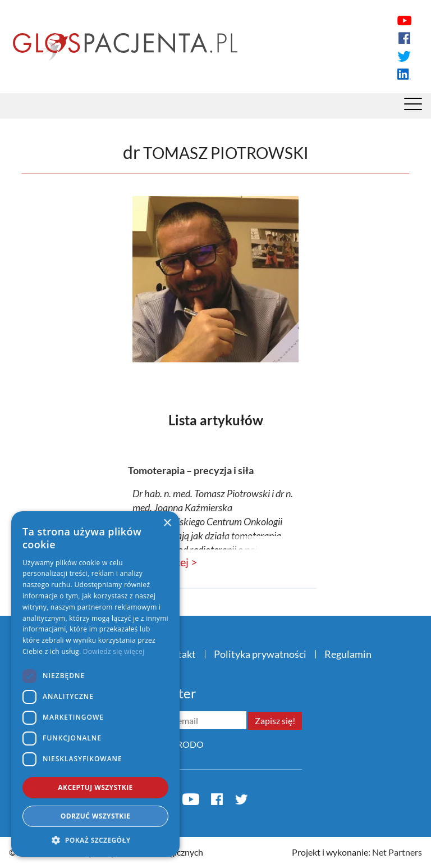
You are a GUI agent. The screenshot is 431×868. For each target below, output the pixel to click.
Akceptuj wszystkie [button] (95, 787)
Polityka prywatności (260, 654)
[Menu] (413, 107)
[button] (95, 840)
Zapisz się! (275, 721)
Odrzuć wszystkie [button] (95, 816)
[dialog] (95, 684)
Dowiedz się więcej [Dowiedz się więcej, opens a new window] (114, 651)
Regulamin (348, 654)
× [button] (167, 523)
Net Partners (397, 852)
